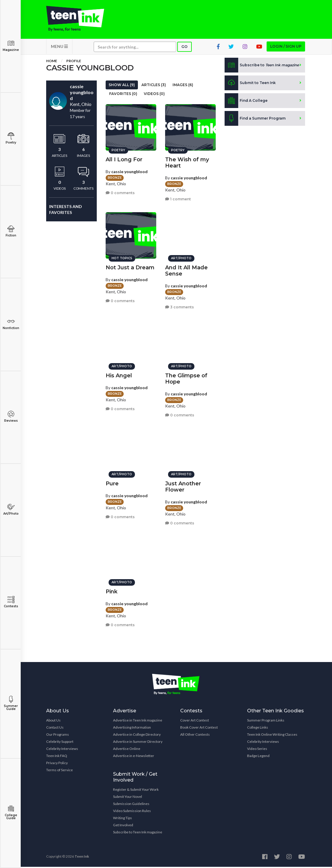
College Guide (11, 813)
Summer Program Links (266, 721)
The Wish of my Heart (187, 162)
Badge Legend (258, 757)
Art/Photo (11, 509)
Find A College (246, 102)
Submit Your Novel (128, 798)
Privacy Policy (57, 764)
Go (184, 48)
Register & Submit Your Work (136, 791)
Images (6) (183, 86)
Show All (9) (122, 86)
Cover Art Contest (195, 721)
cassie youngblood (129, 171)
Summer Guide (11, 703)
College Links (258, 728)
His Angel (119, 375)
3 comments (179, 306)
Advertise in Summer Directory (138, 743)
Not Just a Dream (130, 267)
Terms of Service (59, 771)
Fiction (11, 231)
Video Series (257, 750)
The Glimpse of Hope (186, 378)
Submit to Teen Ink (250, 84)
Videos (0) (154, 95)
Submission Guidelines (131, 805)
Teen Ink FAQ (57, 757)
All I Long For (124, 159)
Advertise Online (127, 750)
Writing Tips (123, 819)
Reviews (11, 417)
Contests (11, 602)
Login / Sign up (286, 47)
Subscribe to (262, 66)
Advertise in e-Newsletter (134, 757)
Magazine (11, 46)
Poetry (11, 138)
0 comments (120, 192)
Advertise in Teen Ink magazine (138, 721)
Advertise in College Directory (137, 736)
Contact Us (55, 728)
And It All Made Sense (186, 270)
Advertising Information (132, 728)
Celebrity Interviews (62, 750)
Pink (112, 591)
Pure (112, 483)
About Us (53, 721)
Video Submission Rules (132, 812)
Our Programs (58, 736)
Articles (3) (154, 86)
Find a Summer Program (255, 120)
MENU (59, 47)
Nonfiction (11, 324)
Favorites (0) (123, 95)
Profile (74, 62)
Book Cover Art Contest (199, 728)
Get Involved (123, 826)
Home (52, 62)
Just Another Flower (183, 486)
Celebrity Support (60, 743)
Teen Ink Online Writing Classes (272, 736)
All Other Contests (195, 736)
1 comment (178, 198)
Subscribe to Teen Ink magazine (138, 833)
